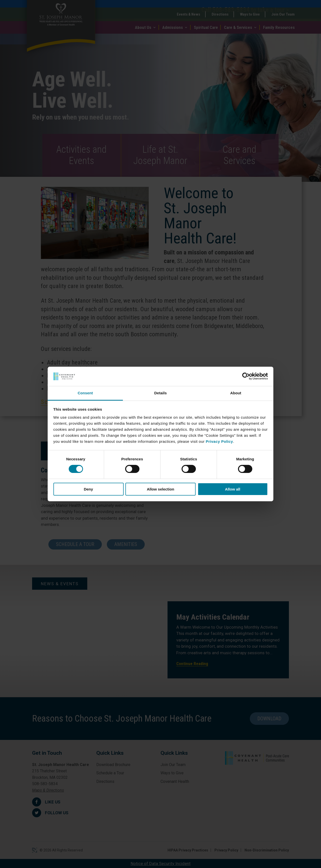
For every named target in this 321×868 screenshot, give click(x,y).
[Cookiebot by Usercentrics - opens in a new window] (246, 376)
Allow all (233, 489)
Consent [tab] (85, 393)
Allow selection (160, 489)
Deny (88, 489)
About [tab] (236, 393)
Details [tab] (160, 393)
